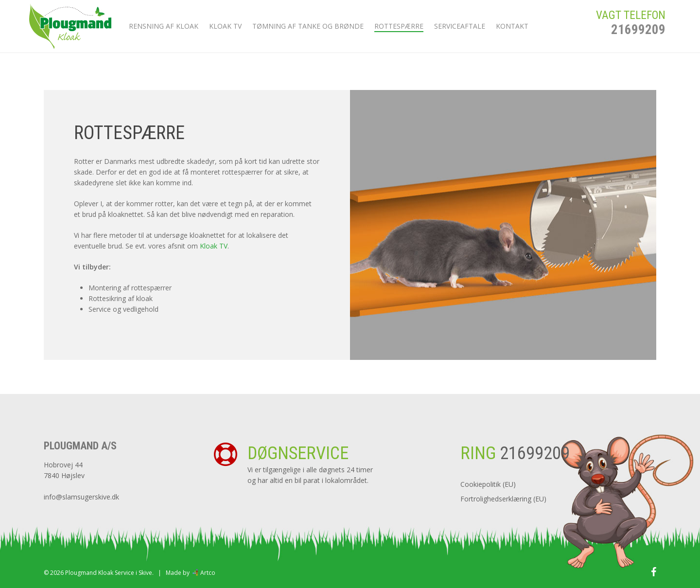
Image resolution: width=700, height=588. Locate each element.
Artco (207, 573)
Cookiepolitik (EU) (488, 484)
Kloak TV (214, 246)
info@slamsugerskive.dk (81, 497)
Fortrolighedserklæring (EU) (503, 499)
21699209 (638, 39)
